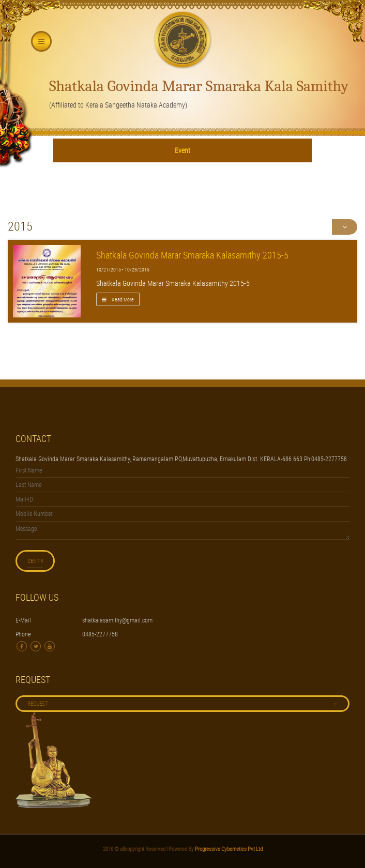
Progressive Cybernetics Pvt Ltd (228, 849)
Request (182, 704)
